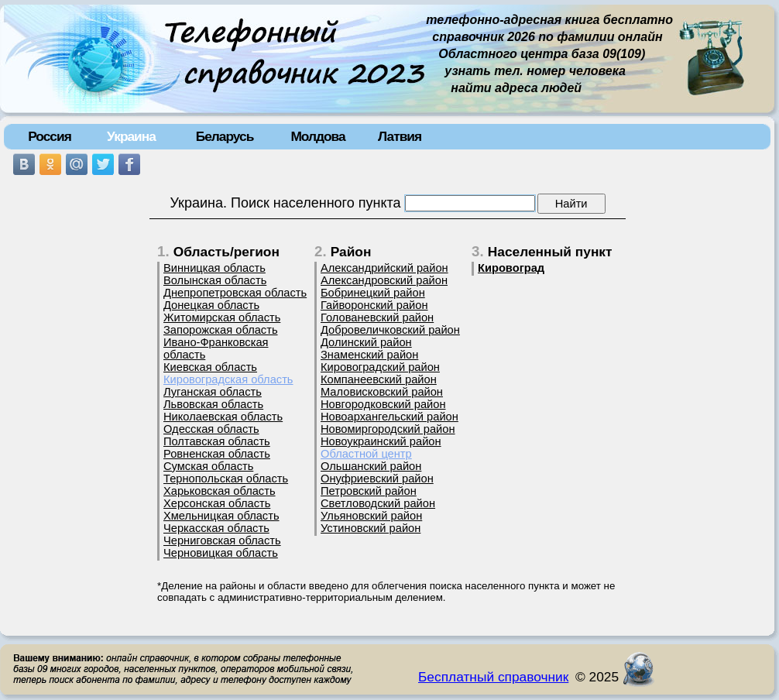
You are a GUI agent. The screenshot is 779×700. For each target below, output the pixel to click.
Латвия (400, 136)
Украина (131, 136)
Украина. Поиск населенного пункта (285, 203)
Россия (50, 136)
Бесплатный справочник (493, 677)
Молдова (317, 136)
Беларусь (225, 136)
